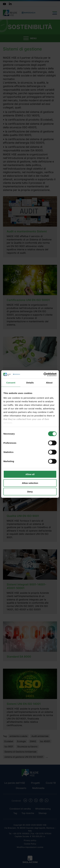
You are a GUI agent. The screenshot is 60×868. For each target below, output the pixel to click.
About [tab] (49, 383)
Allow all (30, 474)
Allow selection (30, 483)
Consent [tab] (11, 383)
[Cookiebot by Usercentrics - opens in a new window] (44, 374)
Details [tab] (30, 383)
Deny (30, 492)
